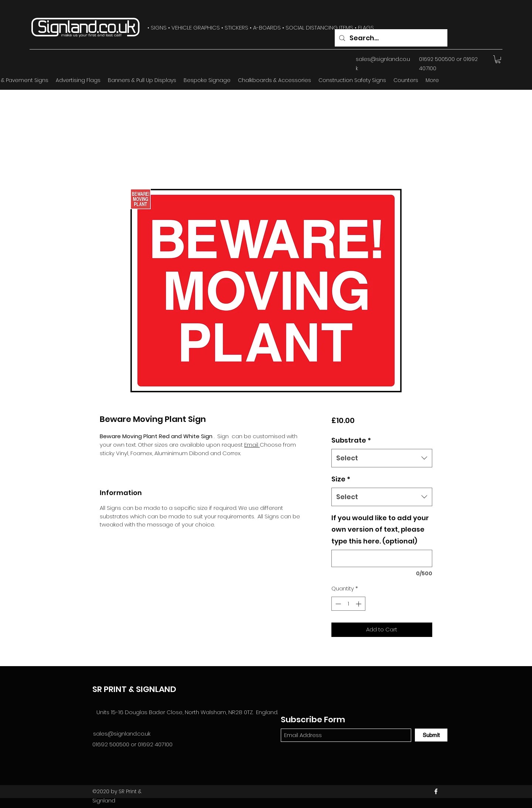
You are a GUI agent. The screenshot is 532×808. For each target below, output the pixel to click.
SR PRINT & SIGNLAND (134, 689)
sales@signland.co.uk (122, 734)
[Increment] (359, 604)
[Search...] (391, 38)
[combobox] (382, 458)
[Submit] (431, 735)
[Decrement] (337, 604)
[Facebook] (436, 791)
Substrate (351, 440)
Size (341, 479)
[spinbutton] (348, 604)
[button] (498, 59)
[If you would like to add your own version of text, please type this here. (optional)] (382, 558)
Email (252, 445)
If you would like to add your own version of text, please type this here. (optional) (380, 529)
